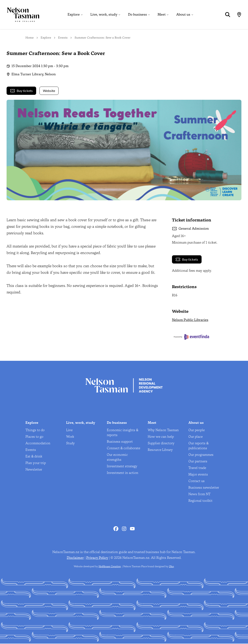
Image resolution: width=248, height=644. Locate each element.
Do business (137, 15)
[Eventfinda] (207, 337)
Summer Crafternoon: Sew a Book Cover (103, 38)
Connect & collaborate (123, 449)
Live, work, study (104, 15)
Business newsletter (204, 488)
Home (30, 38)
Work (70, 437)
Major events (198, 475)
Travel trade (197, 468)
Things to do (35, 430)
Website (49, 91)
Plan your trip (36, 463)
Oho (171, 567)
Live (69, 430)
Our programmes (201, 455)
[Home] (20, 15)
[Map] (239, 15)
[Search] (227, 15)
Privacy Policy (97, 558)
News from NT (199, 494)
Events (63, 38)
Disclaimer (75, 558)
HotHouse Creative (110, 567)
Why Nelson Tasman (163, 430)
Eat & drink (34, 457)
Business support (120, 442)
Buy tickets (21, 91)
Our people (197, 430)
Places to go (34, 437)
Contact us (197, 481)
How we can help (161, 437)
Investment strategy (122, 467)
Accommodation (38, 444)
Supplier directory (161, 444)
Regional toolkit (200, 501)
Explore (74, 15)
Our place (196, 437)
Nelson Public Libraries (190, 320)
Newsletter (34, 470)
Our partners (198, 462)
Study (70, 444)
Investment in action (123, 473)
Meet (162, 15)
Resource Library (160, 450)
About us (183, 15)
